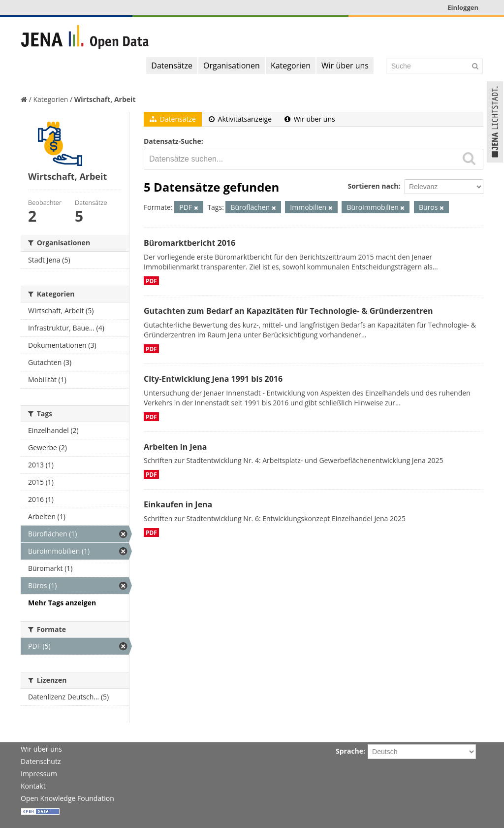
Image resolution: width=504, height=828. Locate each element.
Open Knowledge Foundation (67, 798)
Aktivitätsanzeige (240, 119)
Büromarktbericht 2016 (189, 243)
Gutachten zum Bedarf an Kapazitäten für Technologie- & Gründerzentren (288, 311)
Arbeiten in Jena (175, 447)
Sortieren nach (373, 186)
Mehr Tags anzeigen (62, 603)
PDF (151, 281)
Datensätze (172, 66)
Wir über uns (345, 66)
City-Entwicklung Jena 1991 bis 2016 (213, 379)
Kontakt (33, 786)
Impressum (39, 774)
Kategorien (291, 66)
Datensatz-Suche (173, 141)
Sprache (349, 751)
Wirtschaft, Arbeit (105, 99)
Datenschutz (41, 761)
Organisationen (232, 66)
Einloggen (463, 7)
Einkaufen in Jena (178, 504)
